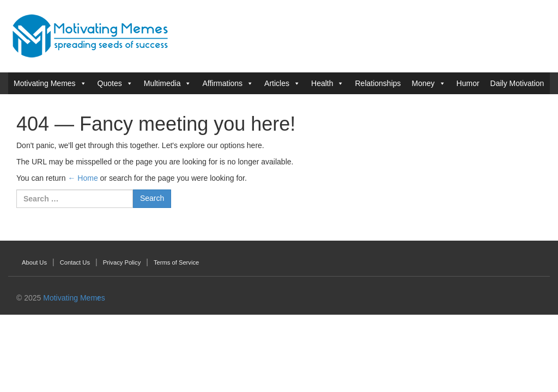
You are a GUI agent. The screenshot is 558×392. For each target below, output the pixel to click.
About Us (34, 262)
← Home (83, 178)
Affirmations (222, 83)
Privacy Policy (122, 262)
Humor (468, 83)
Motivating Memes (45, 83)
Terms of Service (176, 262)
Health (322, 83)
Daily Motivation (517, 83)
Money (423, 83)
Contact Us (75, 262)
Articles (277, 83)
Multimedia (162, 83)
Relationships (378, 83)
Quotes (110, 83)
